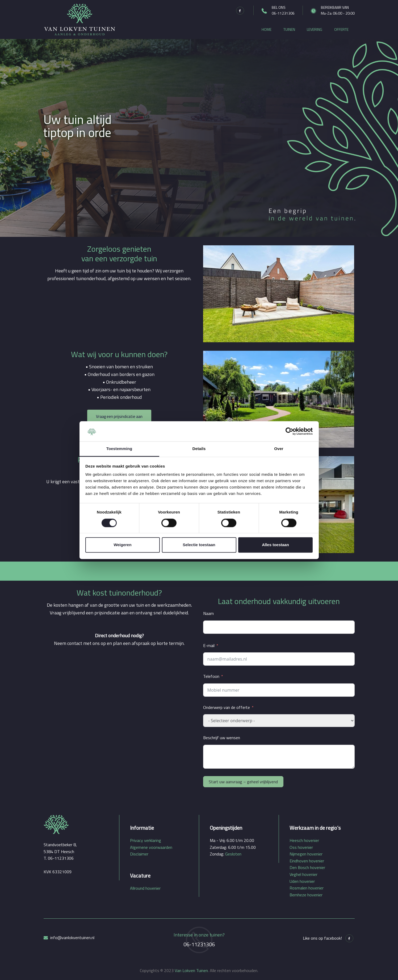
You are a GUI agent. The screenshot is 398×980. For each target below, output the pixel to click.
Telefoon (211, 676)
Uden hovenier (302, 881)
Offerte (341, 29)
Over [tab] (279, 449)
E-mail (209, 645)
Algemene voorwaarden (151, 847)
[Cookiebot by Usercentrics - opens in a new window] (289, 431)
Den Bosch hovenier (307, 867)
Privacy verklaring (146, 840)
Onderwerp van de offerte (227, 707)
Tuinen (289, 29)
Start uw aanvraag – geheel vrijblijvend (243, 782)
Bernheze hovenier (306, 895)
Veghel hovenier (303, 874)
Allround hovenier (145, 888)
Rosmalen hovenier (307, 888)
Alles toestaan (275, 545)
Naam (208, 613)
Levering (315, 29)
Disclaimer (139, 854)
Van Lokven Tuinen (191, 970)
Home (267, 29)
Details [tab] (199, 449)
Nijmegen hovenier (306, 854)
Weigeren (122, 545)
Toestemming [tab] (119, 449)
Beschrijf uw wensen (222, 738)
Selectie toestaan (199, 545)
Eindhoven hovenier (307, 861)
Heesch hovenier (304, 840)
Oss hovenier (301, 847)
